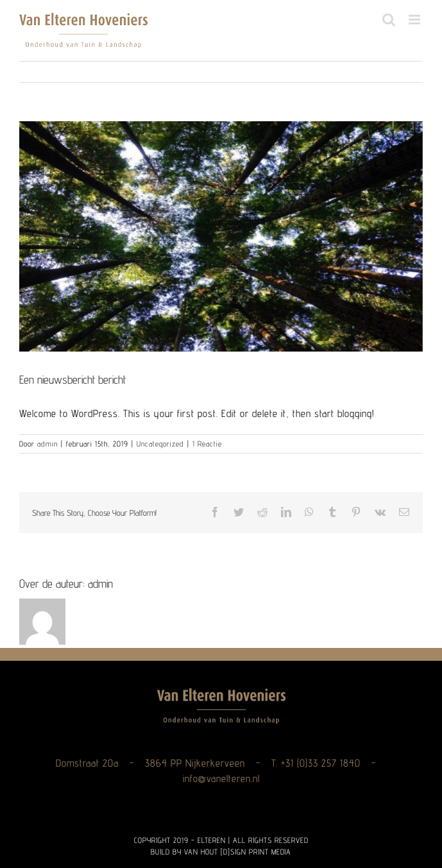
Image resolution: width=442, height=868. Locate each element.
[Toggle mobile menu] (416, 20)
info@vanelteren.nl (221, 779)
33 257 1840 (334, 763)
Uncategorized (160, 444)
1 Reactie (207, 444)
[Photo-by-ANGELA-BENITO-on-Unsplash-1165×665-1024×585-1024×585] (221, 236)
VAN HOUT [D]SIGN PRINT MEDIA (238, 852)
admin (47, 444)
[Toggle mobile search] (389, 20)
